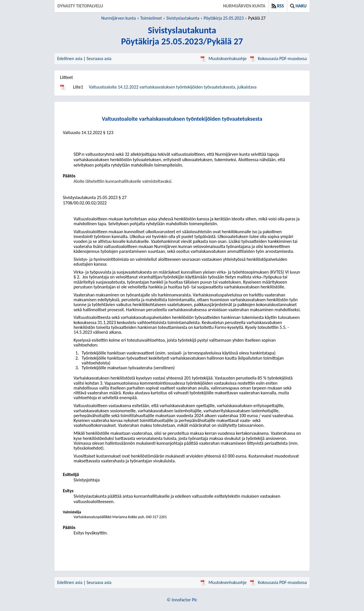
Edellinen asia (70, 59)
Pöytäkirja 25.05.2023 (224, 18)
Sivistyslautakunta (183, 18)
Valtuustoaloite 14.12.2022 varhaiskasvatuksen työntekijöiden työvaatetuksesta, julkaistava (172, 87)
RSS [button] (278, 6)
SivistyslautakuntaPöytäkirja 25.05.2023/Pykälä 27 (182, 36)
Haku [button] (298, 6)
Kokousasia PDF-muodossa (278, 59)
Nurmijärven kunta (244, 6)
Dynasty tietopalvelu (80, 6)
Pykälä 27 (257, 18)
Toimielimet (151, 18)
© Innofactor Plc (182, 600)
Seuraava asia (99, 59)
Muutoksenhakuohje (224, 59)
